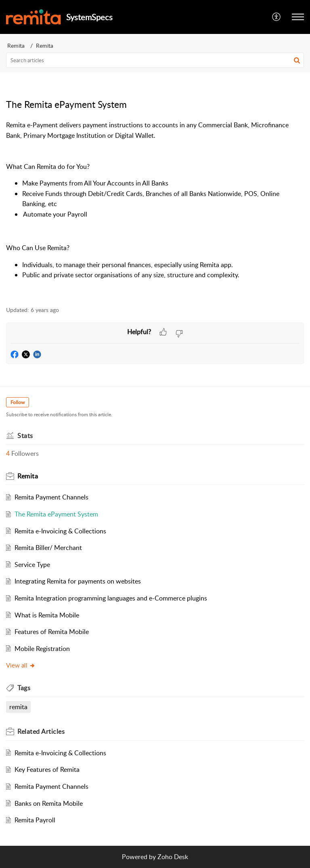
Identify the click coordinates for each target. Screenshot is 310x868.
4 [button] (8, 453)
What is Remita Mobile (47, 615)
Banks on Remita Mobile (49, 803)
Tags (24, 688)
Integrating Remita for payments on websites (78, 581)
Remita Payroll (35, 820)
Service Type (32, 565)
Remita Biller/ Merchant (48, 548)
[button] (298, 17)
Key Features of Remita (47, 769)
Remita (16, 45)
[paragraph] (155, 209)
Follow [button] (18, 402)
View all (21, 665)
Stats (25, 436)
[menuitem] (277, 17)
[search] (155, 60)
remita (18, 707)
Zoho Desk (173, 857)
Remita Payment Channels (51, 497)
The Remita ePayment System (56, 514)
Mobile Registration (42, 649)
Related (41, 731)
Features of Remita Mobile (52, 632)
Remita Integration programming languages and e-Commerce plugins (111, 598)
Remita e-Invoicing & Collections (60, 531)
